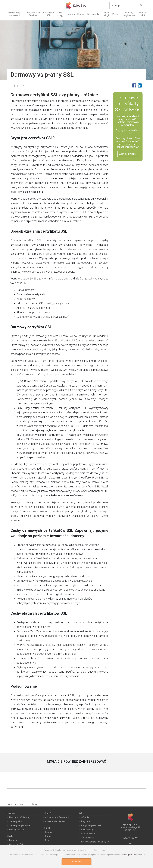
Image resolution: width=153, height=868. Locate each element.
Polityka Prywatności (91, 825)
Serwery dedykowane (129, 14)
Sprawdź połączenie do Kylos (95, 842)
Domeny (71, 14)
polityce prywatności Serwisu (133, 855)
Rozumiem (77, 862)
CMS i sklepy (60, 14)
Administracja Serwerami (57, 817)
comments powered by (23, 804)
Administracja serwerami (14, 14)
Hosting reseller (17, 830)
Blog (47, 840)
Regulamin (86, 821)
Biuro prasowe (88, 834)
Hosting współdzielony (20, 817)
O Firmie (85, 817)
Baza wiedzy (87, 830)
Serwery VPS (143, 14)
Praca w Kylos (88, 838)
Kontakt (49, 832)
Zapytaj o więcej (128, 154)
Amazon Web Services (33, 14)
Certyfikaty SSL (49, 14)
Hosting (81, 14)
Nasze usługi (106, 14)
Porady (116, 14)
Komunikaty (93, 14)
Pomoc (49, 836)
